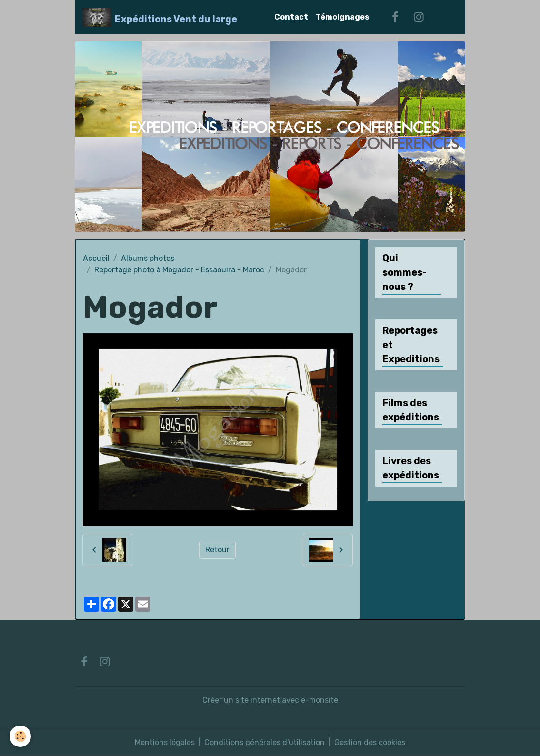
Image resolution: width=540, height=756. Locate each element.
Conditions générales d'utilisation (265, 742)
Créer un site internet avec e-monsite (270, 700)
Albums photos (148, 258)
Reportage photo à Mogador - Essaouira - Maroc (179, 270)
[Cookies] (20, 736)
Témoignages (342, 17)
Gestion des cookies (370, 742)
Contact (291, 17)
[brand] (160, 17)
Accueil (96, 258)
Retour (217, 550)
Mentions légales (165, 742)
